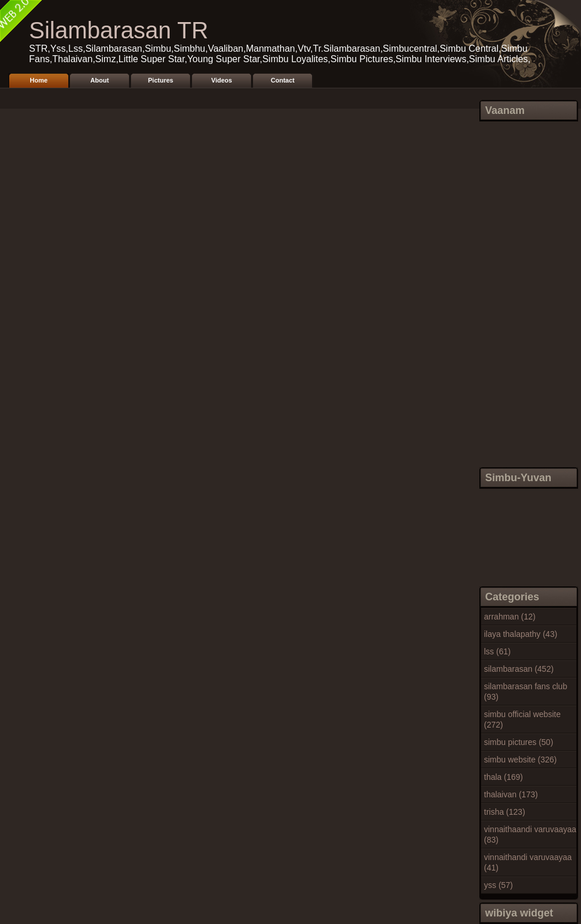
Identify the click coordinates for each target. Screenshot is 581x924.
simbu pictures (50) (519, 742)
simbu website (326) (520, 760)
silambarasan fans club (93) (526, 692)
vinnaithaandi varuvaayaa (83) (530, 835)
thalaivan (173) (511, 794)
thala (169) (503, 777)
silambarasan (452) (519, 669)
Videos (222, 80)
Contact (283, 80)
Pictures (161, 80)
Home (39, 80)
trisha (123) (505, 812)
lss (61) (497, 651)
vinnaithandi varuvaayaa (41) (528, 862)
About (100, 80)
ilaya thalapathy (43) (521, 634)
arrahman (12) (510, 617)
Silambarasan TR (119, 30)
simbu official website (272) (522, 719)
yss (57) (498, 885)
